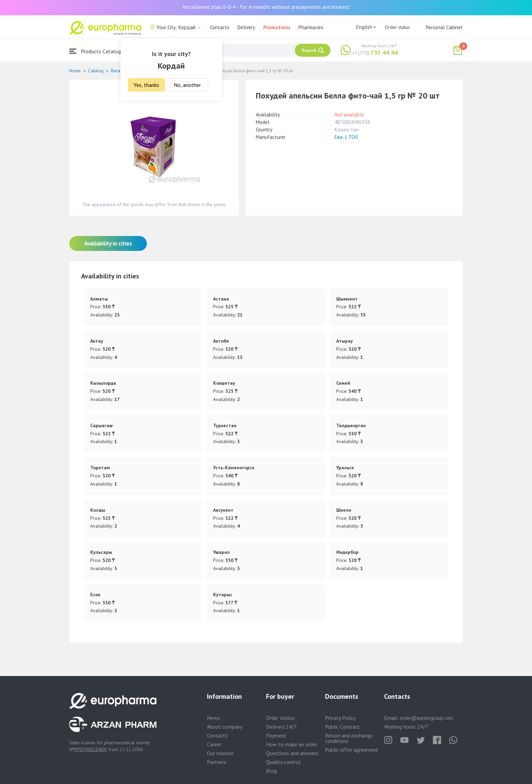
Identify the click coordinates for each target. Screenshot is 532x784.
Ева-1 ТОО (346, 137)
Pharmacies (311, 27)
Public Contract (343, 727)
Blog (271, 771)
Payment (276, 735)
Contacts (220, 27)
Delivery (246, 27)
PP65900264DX (90, 749)
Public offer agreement (352, 750)
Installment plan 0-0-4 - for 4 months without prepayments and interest (266, 7)
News (213, 718)
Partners (217, 762)
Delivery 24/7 (281, 727)
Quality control (283, 762)
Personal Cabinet (444, 27)
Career (214, 744)
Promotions (277, 27)
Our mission (220, 753)
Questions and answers (292, 753)
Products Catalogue (98, 51)
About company (225, 727)
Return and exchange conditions (349, 738)
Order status (397, 27)
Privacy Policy (340, 718)
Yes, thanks (146, 85)
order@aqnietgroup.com (426, 718)
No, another (187, 85)
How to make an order (292, 744)
